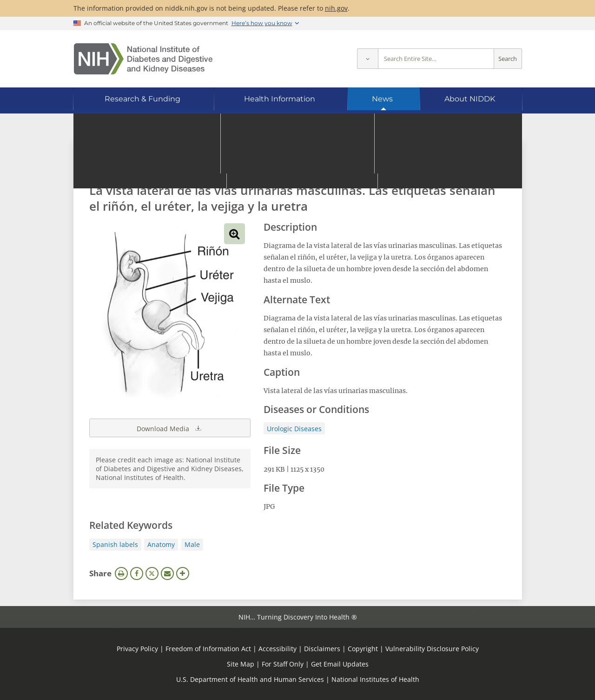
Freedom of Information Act (208, 649)
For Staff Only (283, 664)
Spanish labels (115, 544)
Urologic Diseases (294, 429)
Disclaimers (322, 649)
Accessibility (278, 649)
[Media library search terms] (284, 165)
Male (192, 544)
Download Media (170, 428)
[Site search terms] (436, 59)
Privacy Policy (137, 649)
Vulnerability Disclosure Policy (432, 649)
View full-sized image (235, 234)
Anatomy (161, 544)
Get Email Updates (340, 664)
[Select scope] (367, 59)
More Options (183, 573)
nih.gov (336, 8)
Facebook (137, 573)
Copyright (363, 649)
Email (167, 573)
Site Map (241, 664)
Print (121, 573)
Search (508, 59)
